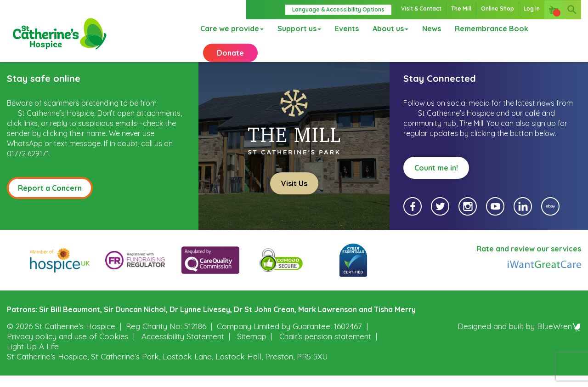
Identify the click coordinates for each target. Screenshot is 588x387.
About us (386, 30)
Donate (230, 60)
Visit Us (294, 195)
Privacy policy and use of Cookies (68, 348)
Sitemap (252, 348)
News (427, 30)
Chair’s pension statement (325, 348)
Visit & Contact (421, 9)
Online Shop (498, 9)
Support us (295, 30)
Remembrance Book (487, 30)
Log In (532, 9)
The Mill (461, 9)
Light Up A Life (33, 358)
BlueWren (559, 338)
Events (343, 30)
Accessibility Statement (183, 348)
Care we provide (228, 30)
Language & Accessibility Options (338, 9)
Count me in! (436, 179)
